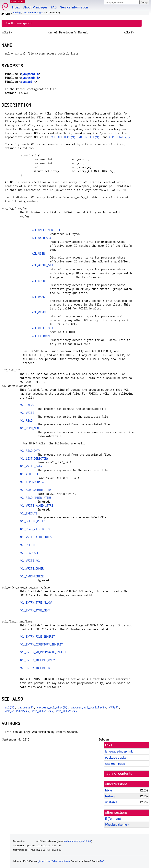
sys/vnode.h (30, 78)
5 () (113, 819)
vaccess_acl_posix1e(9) (88, 707)
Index (16, 7)
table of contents (119, 774)
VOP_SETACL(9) (119, 137)
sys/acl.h (28, 82)
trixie (108, 790)
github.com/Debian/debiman (54, 861)
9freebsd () (117, 825)
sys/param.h (30, 74)
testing (17, 13)
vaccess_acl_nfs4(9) (52, 707)
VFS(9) (114, 707)
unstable (111, 802)
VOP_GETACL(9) (89, 137)
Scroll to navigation (18, 23)
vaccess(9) (26, 707)
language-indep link (119, 751)
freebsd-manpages (33, 13)
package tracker (116, 758)
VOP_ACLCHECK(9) (63, 137)
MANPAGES (17, 1)
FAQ (54, 7)
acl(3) (10, 707)
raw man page (115, 763)
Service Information (74, 7)
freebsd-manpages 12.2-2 (77, 841)
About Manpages (35, 7)
